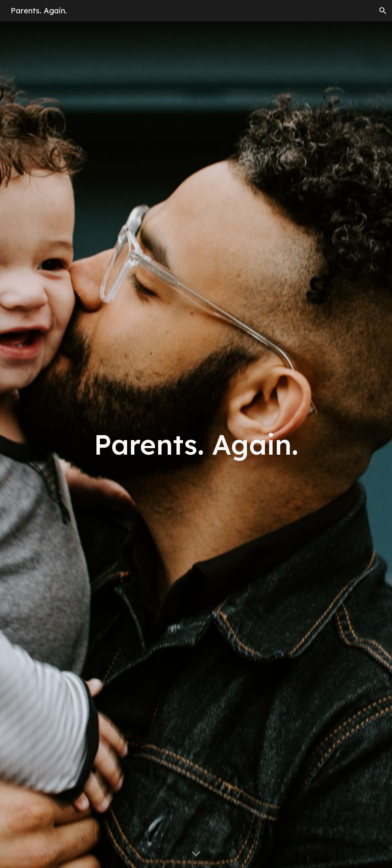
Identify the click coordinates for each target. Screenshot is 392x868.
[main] (196, 445)
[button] (383, 11)
